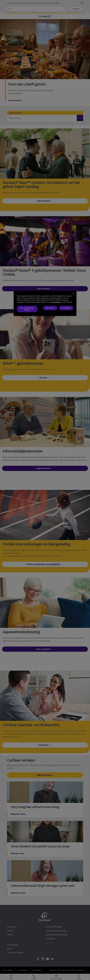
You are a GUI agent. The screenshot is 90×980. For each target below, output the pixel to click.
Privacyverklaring (56, 302)
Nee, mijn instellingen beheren (27, 309)
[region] (45, 303)
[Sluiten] (73, 293)
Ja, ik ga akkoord (66, 308)
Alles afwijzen (50, 308)
